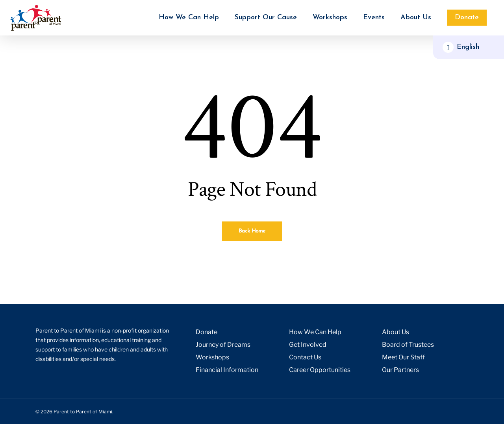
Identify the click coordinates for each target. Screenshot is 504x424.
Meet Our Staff (403, 357)
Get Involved (308, 345)
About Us (396, 332)
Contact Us (305, 357)
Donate (207, 332)
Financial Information (227, 370)
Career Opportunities (320, 370)
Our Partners (400, 370)
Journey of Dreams (223, 345)
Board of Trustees (408, 345)
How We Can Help (315, 332)
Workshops (212, 357)
